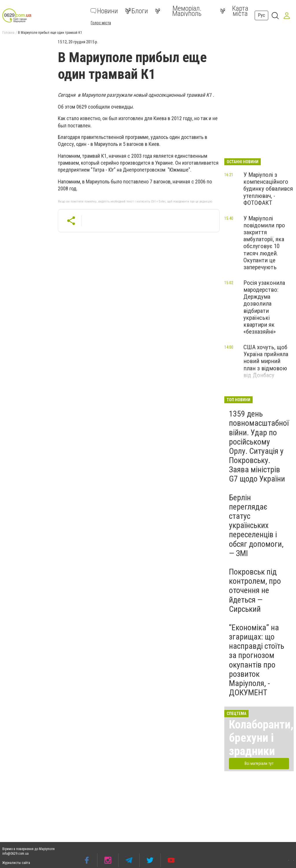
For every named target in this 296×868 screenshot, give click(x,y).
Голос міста (101, 23)
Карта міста (234, 11)
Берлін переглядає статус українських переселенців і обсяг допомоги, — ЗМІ (256, 525)
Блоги (136, 11)
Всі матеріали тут (259, 763)
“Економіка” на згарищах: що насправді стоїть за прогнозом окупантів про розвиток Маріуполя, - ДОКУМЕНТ (257, 660)
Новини (104, 11)
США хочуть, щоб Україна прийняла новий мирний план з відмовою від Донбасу (266, 361)
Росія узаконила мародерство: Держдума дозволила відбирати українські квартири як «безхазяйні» (264, 307)
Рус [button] (261, 15)
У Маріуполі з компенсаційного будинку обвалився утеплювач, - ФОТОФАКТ (268, 189)
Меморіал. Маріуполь (178, 11)
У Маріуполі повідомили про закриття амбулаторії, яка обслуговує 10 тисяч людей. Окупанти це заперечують (264, 243)
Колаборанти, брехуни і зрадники (261, 738)
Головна (8, 33)
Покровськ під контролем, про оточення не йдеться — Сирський (255, 590)
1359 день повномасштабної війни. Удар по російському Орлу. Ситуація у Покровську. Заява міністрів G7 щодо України (259, 446)
